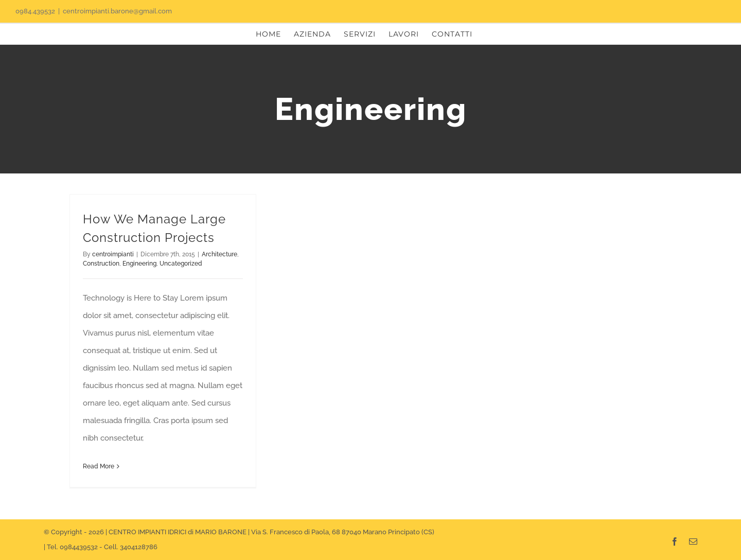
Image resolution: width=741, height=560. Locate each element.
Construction (101, 264)
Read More (99, 466)
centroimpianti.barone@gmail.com (117, 11)
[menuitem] (268, 34)
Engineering (139, 264)
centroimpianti (113, 254)
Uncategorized (181, 264)
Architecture (219, 254)
